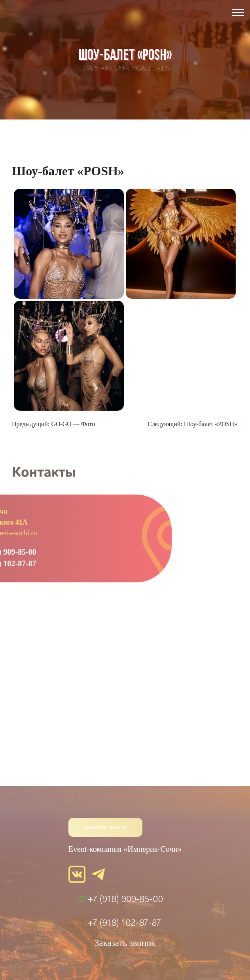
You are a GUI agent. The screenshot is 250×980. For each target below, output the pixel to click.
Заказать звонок (105, 827)
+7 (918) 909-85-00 (125, 898)
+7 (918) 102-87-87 (124, 922)
